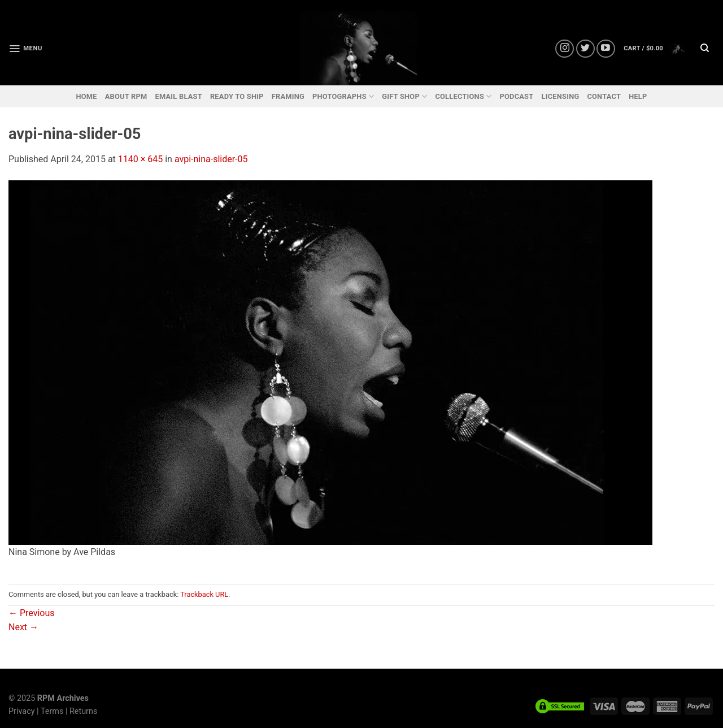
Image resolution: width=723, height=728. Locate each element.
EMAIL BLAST (178, 96)
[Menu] (25, 49)
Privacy (22, 711)
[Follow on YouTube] (606, 49)
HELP (638, 96)
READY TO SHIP (237, 96)
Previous (32, 613)
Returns (83, 711)
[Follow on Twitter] (585, 49)
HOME (86, 96)
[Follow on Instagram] (565, 49)
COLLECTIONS (463, 96)
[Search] (704, 49)
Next (23, 627)
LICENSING (560, 96)
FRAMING (288, 96)
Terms (52, 711)
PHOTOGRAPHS (343, 96)
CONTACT (604, 96)
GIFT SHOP (404, 96)
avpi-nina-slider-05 (211, 159)
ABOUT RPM (126, 96)
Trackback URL (204, 594)
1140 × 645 (140, 159)
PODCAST (516, 96)
